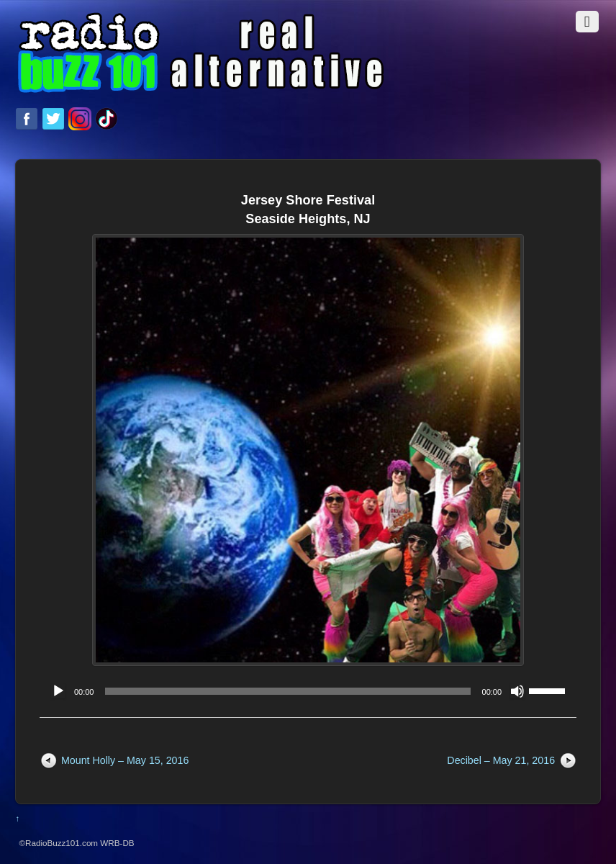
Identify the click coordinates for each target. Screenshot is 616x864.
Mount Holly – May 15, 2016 (125, 760)
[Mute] (517, 691)
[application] (308, 691)
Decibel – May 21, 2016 (501, 760)
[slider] (287, 691)
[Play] (58, 691)
